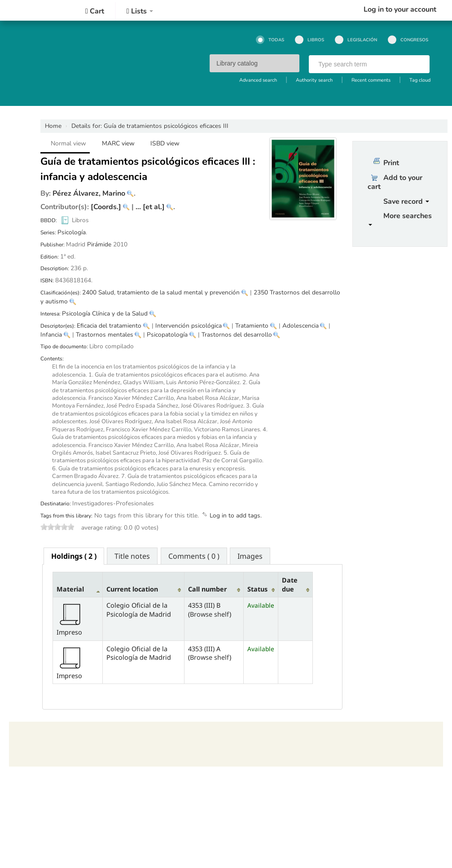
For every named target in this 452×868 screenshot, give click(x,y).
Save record (406, 202)
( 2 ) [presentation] (74, 556)
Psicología (72, 232)
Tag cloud (420, 80)
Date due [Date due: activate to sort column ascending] (290, 584)
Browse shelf (210, 614)
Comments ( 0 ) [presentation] (194, 556)
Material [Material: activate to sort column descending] (70, 589)
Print (391, 163)
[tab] (74, 556)
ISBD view (165, 143)
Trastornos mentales (105, 335)
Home (53, 126)
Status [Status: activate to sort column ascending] (257, 589)
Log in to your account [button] (400, 9)
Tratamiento (252, 326)
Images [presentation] (250, 556)
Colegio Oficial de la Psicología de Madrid (36, 10)
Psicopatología (167, 335)
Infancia (51, 335)
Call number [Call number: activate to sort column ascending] (207, 589)
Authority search (314, 80)
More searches (400, 218)
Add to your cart (395, 182)
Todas (270, 40)
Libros (309, 40)
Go (419, 65)
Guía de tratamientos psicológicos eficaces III (150, 126)
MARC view (118, 143)
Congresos (408, 40)
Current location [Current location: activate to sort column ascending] (132, 589)
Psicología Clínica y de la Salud (105, 313)
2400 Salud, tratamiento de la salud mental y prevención (161, 292)
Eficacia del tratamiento (109, 326)
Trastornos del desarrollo (237, 335)
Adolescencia (301, 326)
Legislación (356, 40)
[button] (95, 11)
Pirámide (99, 244)
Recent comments (371, 80)
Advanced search (258, 80)
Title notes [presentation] (132, 556)
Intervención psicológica (189, 326)
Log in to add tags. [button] (236, 515)
